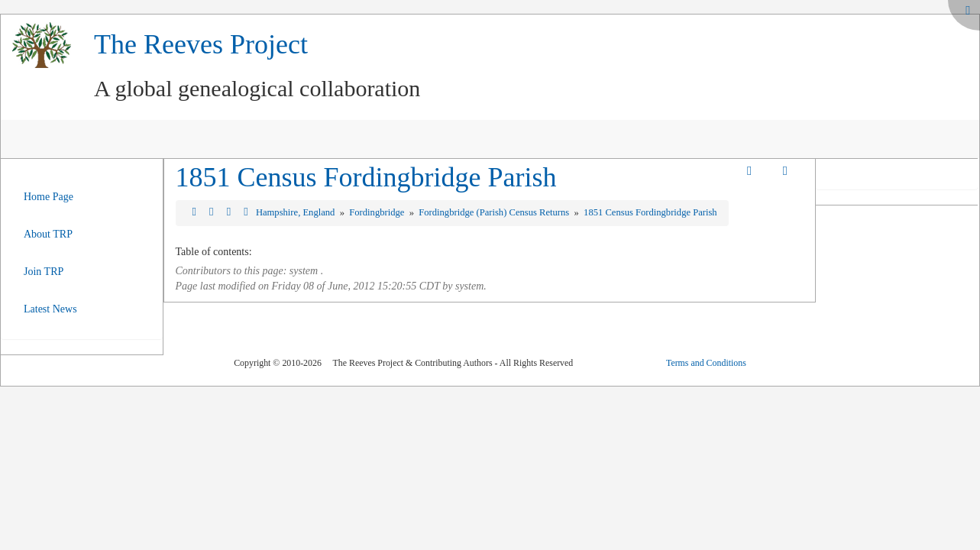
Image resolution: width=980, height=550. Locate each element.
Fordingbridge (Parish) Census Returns (495, 212)
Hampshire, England (297, 212)
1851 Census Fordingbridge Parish (366, 177)
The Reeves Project (201, 44)
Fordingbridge (378, 212)
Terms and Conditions (706, 363)
